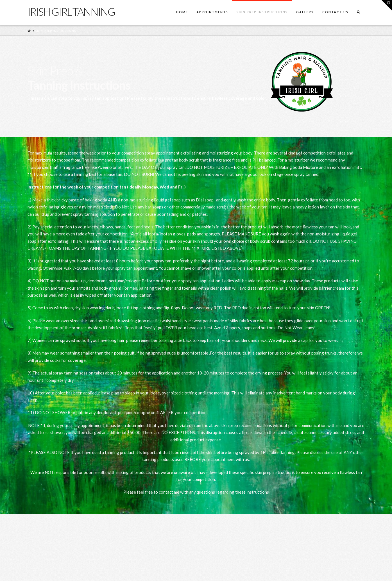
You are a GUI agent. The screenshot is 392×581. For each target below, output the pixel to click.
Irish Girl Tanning (71, 12)
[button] (387, 5)
